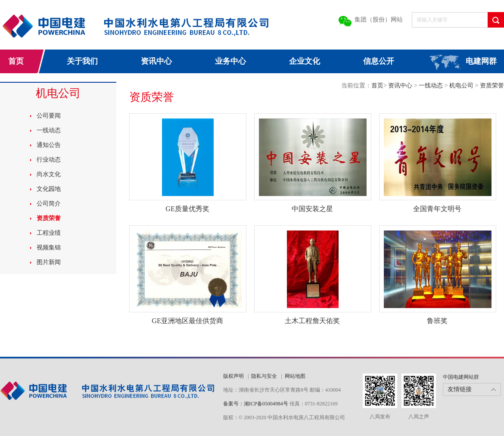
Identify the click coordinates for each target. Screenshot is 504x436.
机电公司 (462, 86)
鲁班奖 (437, 321)
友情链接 (460, 389)
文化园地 (49, 189)
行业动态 (49, 160)
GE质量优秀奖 (187, 209)
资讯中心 (156, 61)
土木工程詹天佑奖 (312, 321)
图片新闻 (49, 262)
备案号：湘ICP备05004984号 (256, 404)
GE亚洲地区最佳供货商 (187, 321)
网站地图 (295, 376)
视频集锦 (49, 248)
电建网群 (481, 61)
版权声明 (233, 376)
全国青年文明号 (437, 209)
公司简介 (49, 204)
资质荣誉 (49, 218)
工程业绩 (49, 233)
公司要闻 (49, 116)
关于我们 (82, 61)
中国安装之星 (312, 209)
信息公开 (379, 61)
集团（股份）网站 (379, 20)
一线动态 (49, 130)
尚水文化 (49, 174)
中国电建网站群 (461, 377)
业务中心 (230, 61)
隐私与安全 (264, 376)
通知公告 (49, 145)
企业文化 (305, 61)
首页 (16, 61)
